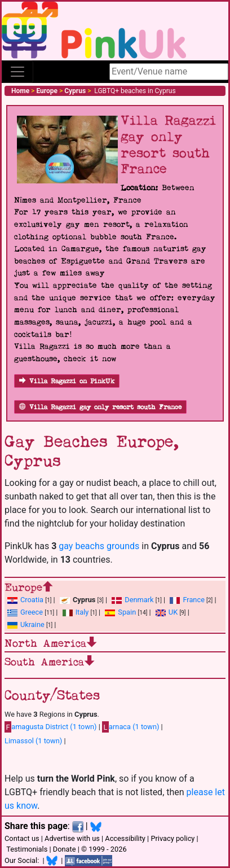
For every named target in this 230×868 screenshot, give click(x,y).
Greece (32, 612)
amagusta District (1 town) (51, 727)
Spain (127, 612)
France (194, 600)
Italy (82, 612)
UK (173, 612)
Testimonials (27, 849)
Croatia (32, 600)
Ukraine (32, 624)
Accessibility (125, 838)
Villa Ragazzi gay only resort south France (100, 407)
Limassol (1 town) (33, 741)
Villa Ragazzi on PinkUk (67, 381)
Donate (65, 849)
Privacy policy (172, 838)
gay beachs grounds (99, 546)
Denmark (139, 600)
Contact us (22, 838)
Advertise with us (72, 838)
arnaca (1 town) (131, 727)
